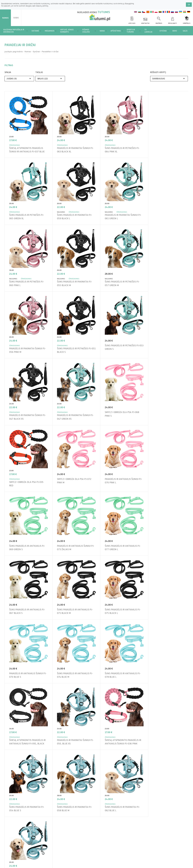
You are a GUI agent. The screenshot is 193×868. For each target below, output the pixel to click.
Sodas (16, 18)
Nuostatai (18, 849)
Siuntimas (50, 849)
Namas (5, 18)
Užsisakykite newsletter (144, 745)
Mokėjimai (87, 849)
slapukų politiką (42, 6)
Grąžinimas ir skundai (69, 849)
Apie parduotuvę (34, 849)
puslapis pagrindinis (14, 51)
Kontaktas (101, 849)
